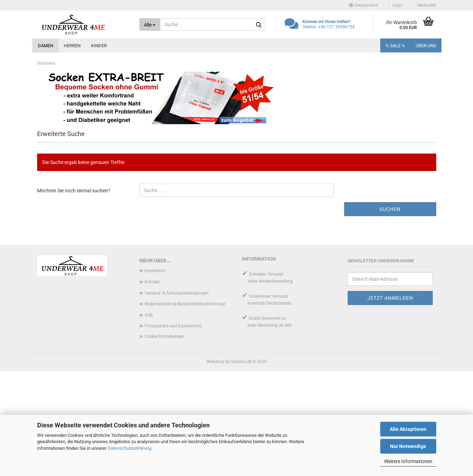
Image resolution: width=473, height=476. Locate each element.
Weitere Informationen (408, 461)
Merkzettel (425, 5)
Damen (46, 46)
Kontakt (152, 387)
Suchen (390, 314)
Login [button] (396, 5)
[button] (364, 5)
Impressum (155, 376)
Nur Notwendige (408, 446)
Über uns (426, 46)
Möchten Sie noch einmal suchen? (74, 296)
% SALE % (395, 46)
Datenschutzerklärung (129, 448)
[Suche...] (150, 24)
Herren (72, 46)
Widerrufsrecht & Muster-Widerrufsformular (185, 409)
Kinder (99, 46)
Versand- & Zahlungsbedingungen (177, 398)
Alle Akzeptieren (408, 429)
